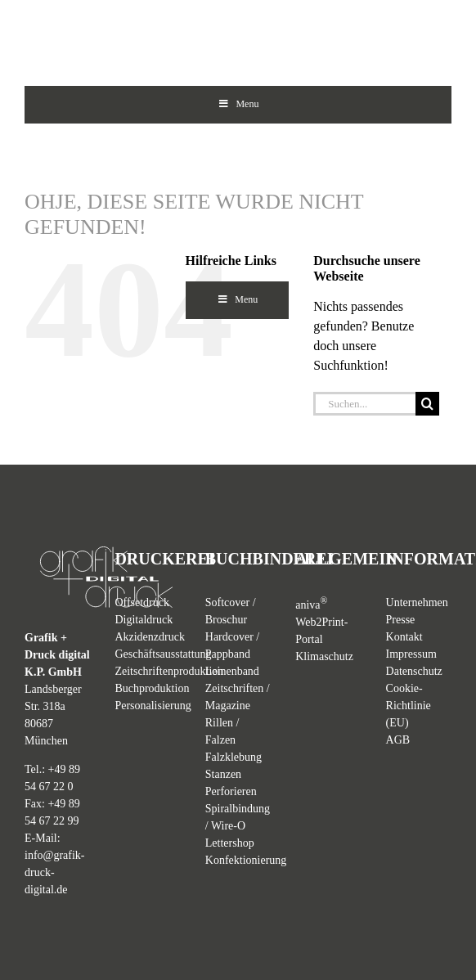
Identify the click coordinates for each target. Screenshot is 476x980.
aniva (311, 605)
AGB (398, 740)
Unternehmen (417, 602)
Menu (238, 104)
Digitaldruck (144, 620)
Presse (401, 620)
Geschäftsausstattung (163, 654)
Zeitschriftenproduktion (169, 671)
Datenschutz (414, 671)
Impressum (411, 654)
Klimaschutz (324, 656)
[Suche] (427, 404)
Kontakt (404, 637)
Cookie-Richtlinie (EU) (409, 706)
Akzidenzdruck (150, 637)
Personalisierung (153, 706)
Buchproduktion (152, 688)
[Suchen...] (364, 404)
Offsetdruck (142, 602)
